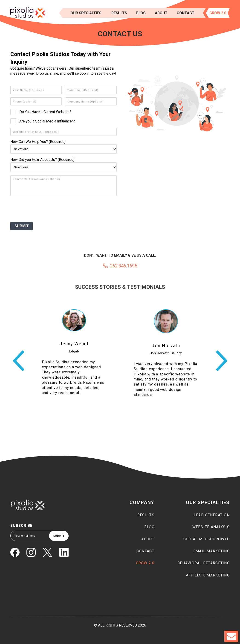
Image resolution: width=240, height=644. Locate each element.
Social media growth (207, 539)
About (161, 13)
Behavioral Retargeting (204, 563)
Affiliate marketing (208, 575)
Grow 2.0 (218, 13)
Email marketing (211, 551)
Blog (141, 13)
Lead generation (212, 515)
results (119, 13)
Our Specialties (86, 13)
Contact (186, 13)
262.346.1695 (124, 266)
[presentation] (45, 210)
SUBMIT (22, 226)
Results (146, 515)
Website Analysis (211, 527)
